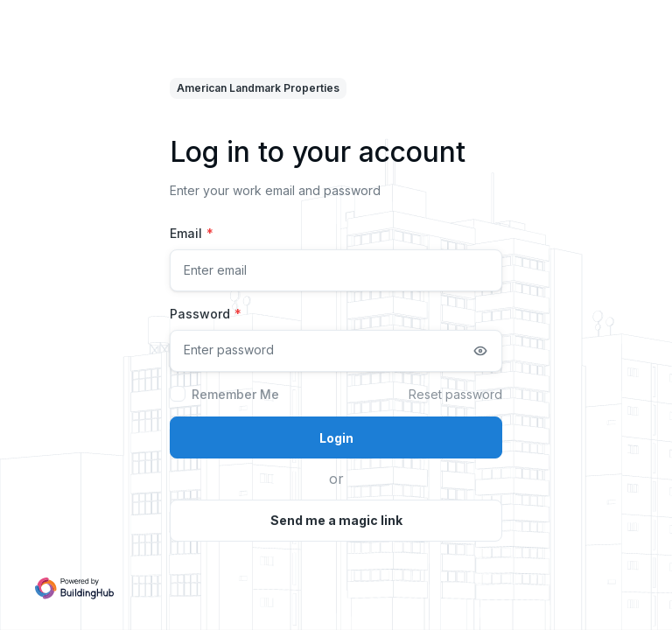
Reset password (455, 394)
